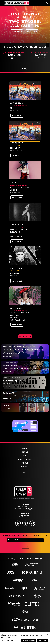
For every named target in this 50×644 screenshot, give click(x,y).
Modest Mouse (40, 56)
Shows (25, 449)
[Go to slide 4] (27, 430)
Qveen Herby (15, 316)
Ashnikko (14, 190)
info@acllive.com (25, 517)
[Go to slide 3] (26, 430)
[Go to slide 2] (24, 430)
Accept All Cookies (29, 641)
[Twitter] (25, 523)
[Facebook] (18, 523)
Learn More (7, 356)
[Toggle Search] (47, 3)
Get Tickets (17, 116)
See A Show (17, 32)
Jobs (25, 473)
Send (26, 547)
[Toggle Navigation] (3, 3)
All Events (25, 337)
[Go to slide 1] (23, 430)
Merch (25, 456)
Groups (25, 467)
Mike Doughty (15, 274)
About (25, 463)
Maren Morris (15, 232)
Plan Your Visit (25, 459)
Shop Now (6, 409)
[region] (25, 638)
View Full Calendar (25, 69)
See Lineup (7, 386)
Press (25, 476)
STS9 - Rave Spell (16, 148)
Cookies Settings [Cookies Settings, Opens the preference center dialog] (8, 641)
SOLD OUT (16, 156)
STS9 (12, 109)
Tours (25, 452)
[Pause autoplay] (47, 45)
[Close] (47, 634)
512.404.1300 (25, 515)
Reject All (42, 641)
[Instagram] (32, 523)
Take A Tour (32, 32)
